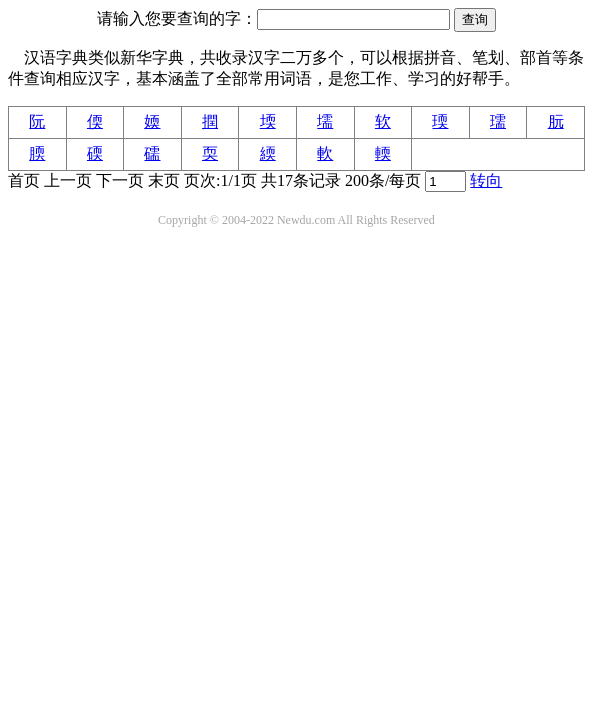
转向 (486, 180)
